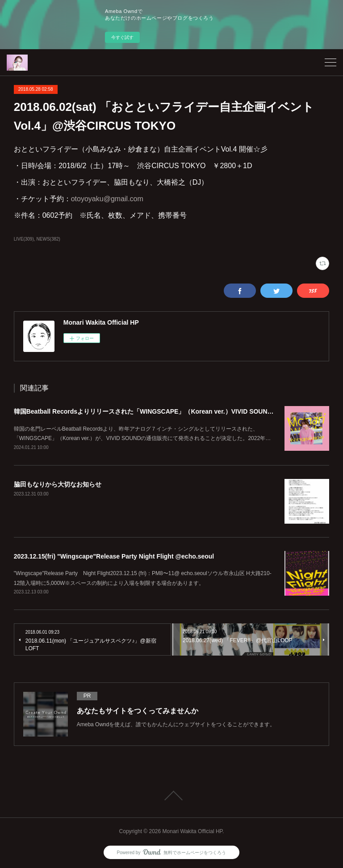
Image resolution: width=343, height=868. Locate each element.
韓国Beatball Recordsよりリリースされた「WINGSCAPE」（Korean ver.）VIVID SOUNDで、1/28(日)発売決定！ (176, 411)
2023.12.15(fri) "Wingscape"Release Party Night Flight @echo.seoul (114, 556)
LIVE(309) (24, 239)
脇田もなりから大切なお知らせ (58, 484)
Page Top (171, 796)
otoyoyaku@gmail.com (111, 199)
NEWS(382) (48, 239)
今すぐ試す (122, 37)
